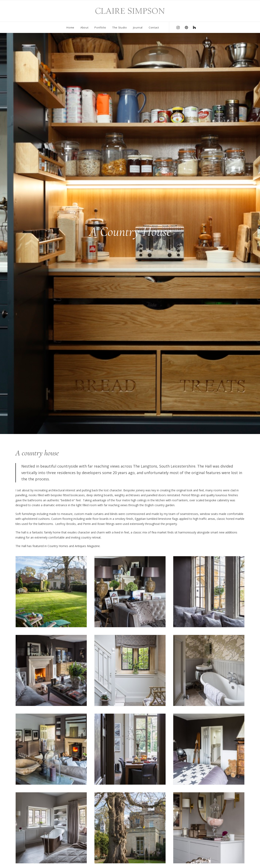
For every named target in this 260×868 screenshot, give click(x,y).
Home (70, 27)
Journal (138, 27)
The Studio (120, 27)
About (84, 27)
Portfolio (100, 27)
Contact (154, 27)
